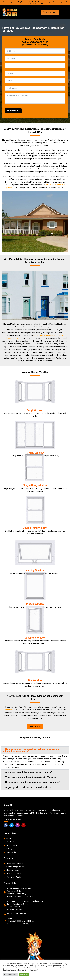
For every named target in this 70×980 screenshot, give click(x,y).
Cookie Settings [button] (10, 975)
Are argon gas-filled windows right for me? (29, 772)
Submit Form (13, 111)
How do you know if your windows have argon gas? (33, 782)
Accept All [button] (24, 975)
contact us (7, 710)
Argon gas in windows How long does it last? (29, 787)
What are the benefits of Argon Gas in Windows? (31, 777)
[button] (22, 12)
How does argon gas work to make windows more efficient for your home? (31, 750)
